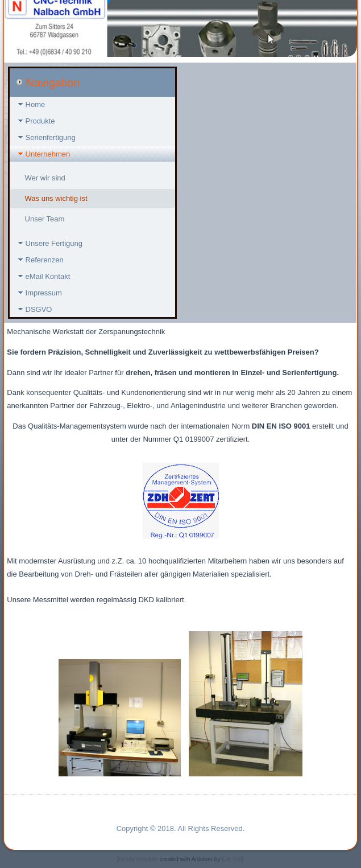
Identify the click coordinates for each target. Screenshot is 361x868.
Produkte (40, 121)
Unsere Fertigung (54, 243)
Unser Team (45, 219)
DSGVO (39, 309)
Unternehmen (48, 154)
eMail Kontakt (48, 276)
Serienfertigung (51, 137)
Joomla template (137, 859)
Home (36, 104)
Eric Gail (233, 859)
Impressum (44, 293)
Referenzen (45, 260)
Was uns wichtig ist (56, 198)
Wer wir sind (45, 178)
